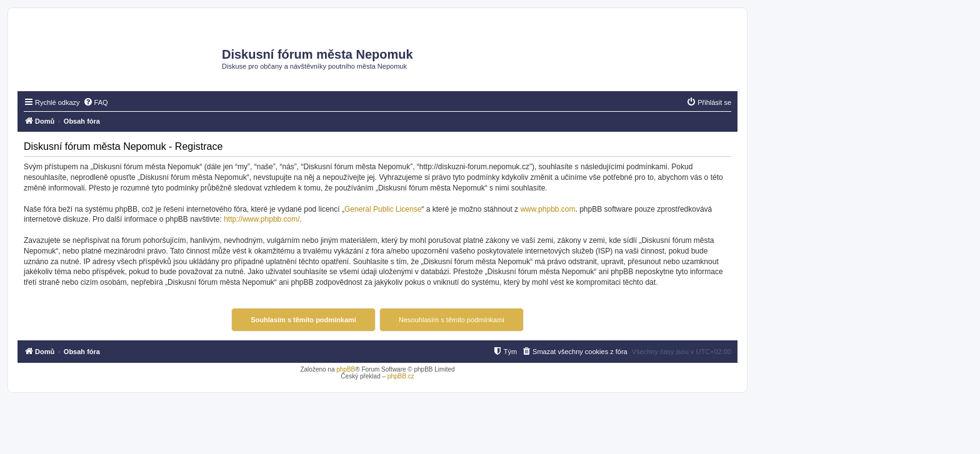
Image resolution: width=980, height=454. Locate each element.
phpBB (346, 369)
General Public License (383, 209)
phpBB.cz (401, 376)
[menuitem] (96, 102)
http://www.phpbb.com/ (262, 219)
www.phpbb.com (547, 209)
